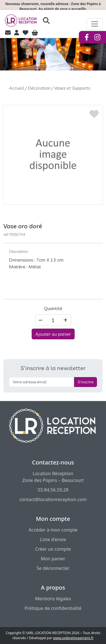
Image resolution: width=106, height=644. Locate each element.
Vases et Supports (72, 88)
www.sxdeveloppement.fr (73, 638)
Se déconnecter (53, 568)
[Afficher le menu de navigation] (95, 24)
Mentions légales (53, 599)
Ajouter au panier (53, 334)
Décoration (39, 88)
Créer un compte (53, 549)
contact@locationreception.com (53, 499)
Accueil (17, 88)
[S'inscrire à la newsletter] (42, 382)
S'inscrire (86, 382)
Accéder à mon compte (53, 530)
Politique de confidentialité (53, 608)
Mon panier (53, 559)
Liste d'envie (53, 539)
